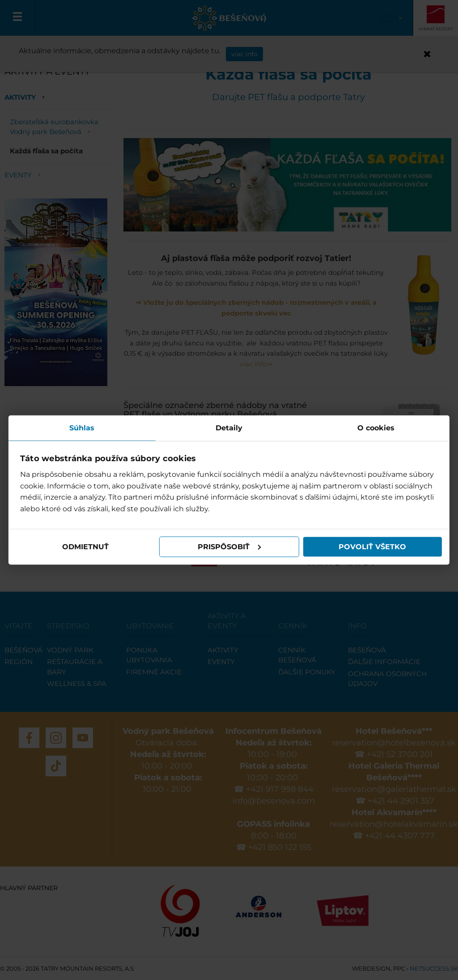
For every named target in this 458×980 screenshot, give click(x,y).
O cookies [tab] (376, 427)
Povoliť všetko (372, 547)
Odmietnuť (86, 547)
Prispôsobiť (229, 547)
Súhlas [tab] (82, 427)
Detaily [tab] (229, 427)
